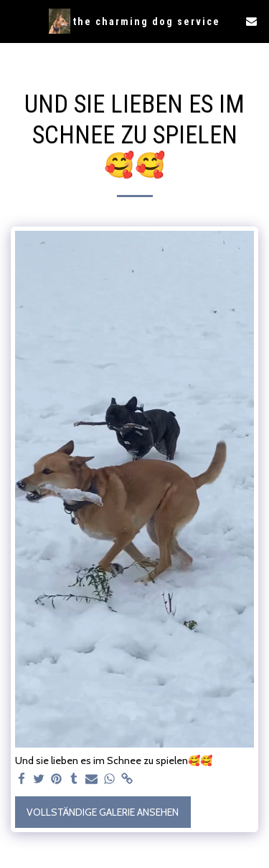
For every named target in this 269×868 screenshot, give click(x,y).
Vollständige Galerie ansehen (103, 812)
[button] (16, 21)
